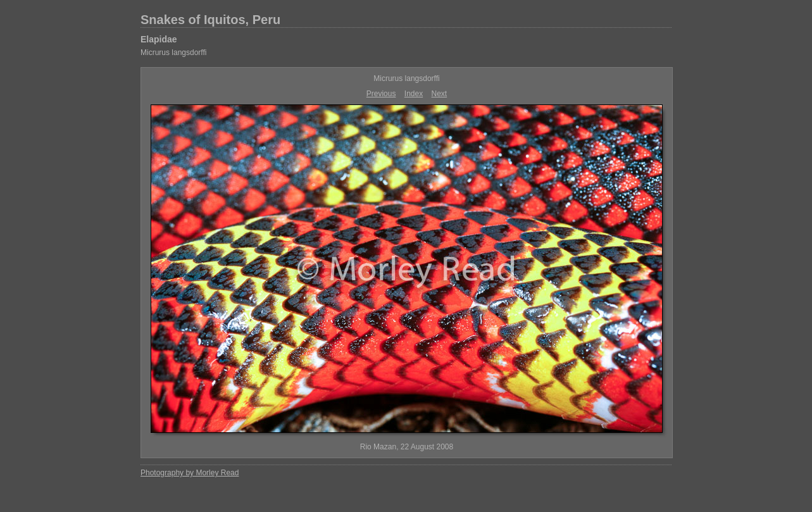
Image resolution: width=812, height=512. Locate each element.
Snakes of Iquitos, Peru (210, 20)
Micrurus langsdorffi (173, 53)
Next (440, 94)
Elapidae (159, 39)
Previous (381, 94)
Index (414, 94)
